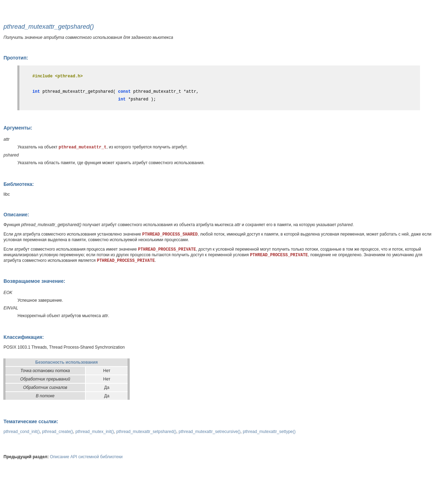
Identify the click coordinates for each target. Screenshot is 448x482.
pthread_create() (58, 432)
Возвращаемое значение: (34, 281)
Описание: (16, 215)
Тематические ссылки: (31, 421)
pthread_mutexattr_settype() (269, 432)
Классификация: (24, 337)
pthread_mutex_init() (94, 432)
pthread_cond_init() (22, 432)
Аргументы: (18, 128)
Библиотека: (19, 184)
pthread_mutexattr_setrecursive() (209, 432)
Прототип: (16, 58)
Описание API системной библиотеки (86, 457)
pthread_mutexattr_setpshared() (146, 432)
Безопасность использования (66, 362)
